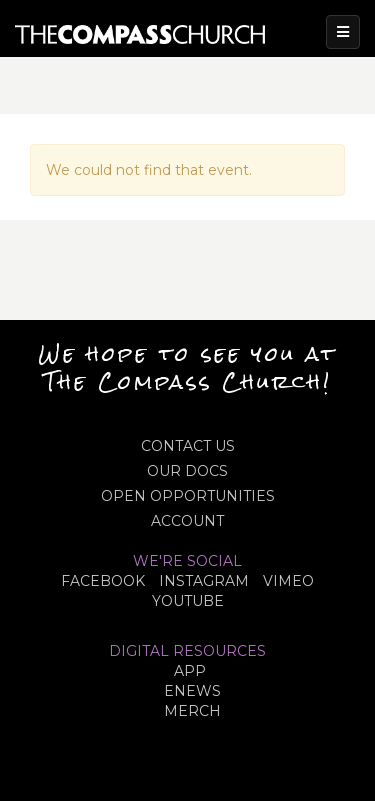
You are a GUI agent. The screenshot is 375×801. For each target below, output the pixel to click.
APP (190, 671)
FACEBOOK (103, 581)
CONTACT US (188, 446)
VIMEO (288, 581)
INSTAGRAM (204, 581)
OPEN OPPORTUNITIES (188, 496)
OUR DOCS (187, 471)
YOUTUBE (188, 601)
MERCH (192, 711)
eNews (192, 691)
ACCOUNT (187, 521)
